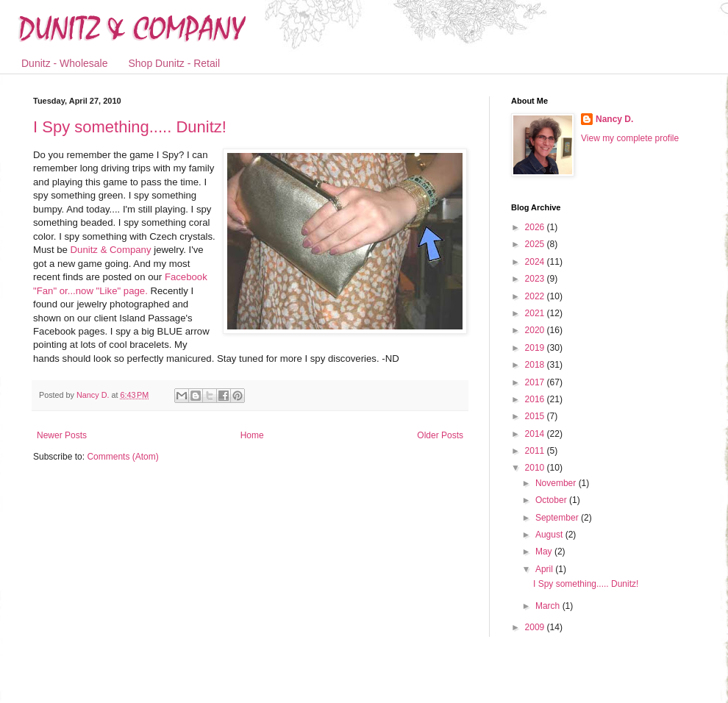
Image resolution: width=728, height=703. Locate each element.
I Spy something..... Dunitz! (130, 127)
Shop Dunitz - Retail (175, 63)
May (545, 552)
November (557, 483)
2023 (536, 279)
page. (136, 291)
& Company (111, 250)
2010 (536, 468)
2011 (536, 451)
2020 (536, 330)
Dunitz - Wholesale (65, 63)
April (545, 569)
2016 (536, 399)
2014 (536, 434)
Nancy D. (614, 119)
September (558, 518)
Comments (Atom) (122, 457)
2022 (536, 296)
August (550, 535)
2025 (536, 244)
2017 (536, 382)
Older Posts (440, 435)
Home (252, 435)
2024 (536, 262)
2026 (536, 227)
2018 (536, 365)
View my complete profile (630, 138)
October (552, 500)
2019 (536, 348)
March (549, 606)
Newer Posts (62, 435)
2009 (536, 627)
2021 (536, 313)
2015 (536, 416)
